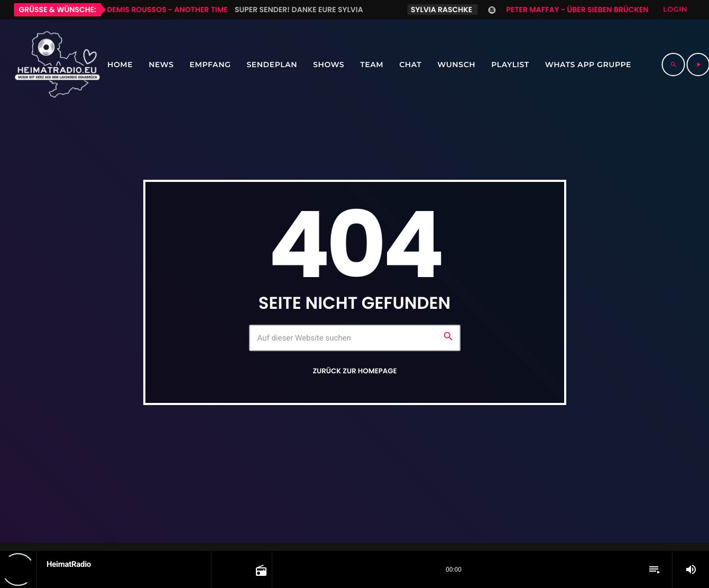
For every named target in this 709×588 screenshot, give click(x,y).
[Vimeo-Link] (57, 65)
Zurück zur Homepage (354, 371)
